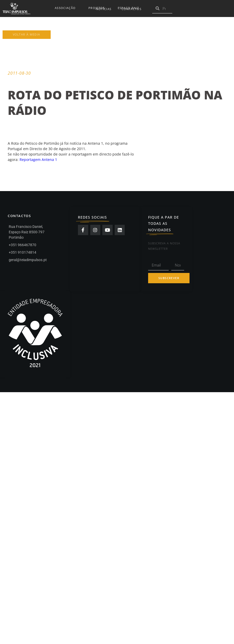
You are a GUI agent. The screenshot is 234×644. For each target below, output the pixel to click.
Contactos (132, 9)
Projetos (98, 8)
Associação (66, 8)
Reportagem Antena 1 (38, 160)
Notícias (104, 9)
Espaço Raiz (130, 8)
